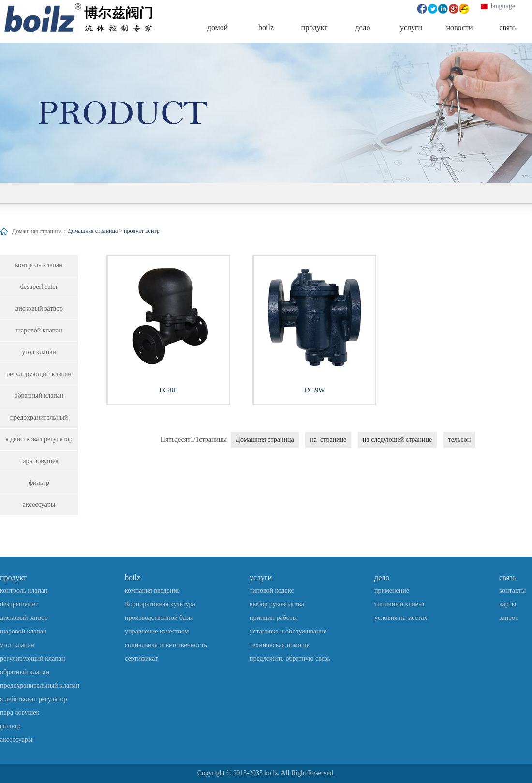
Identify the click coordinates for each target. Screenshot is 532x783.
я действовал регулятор (39, 439)
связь (508, 578)
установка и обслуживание (288, 631)
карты (508, 604)
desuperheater (39, 287)
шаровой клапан (39, 330)
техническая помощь (280, 645)
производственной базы (159, 618)
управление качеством (157, 631)
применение (392, 591)
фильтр (39, 483)
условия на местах (401, 618)
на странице (328, 440)
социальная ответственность (166, 645)
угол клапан (39, 352)
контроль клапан (39, 265)
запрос (509, 618)
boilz (133, 578)
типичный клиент (400, 604)
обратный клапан (39, 396)
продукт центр (142, 231)
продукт (13, 578)
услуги (261, 578)
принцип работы (273, 618)
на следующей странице (397, 440)
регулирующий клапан (39, 374)
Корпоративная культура (160, 604)
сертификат (141, 658)
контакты (512, 591)
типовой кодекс (272, 591)
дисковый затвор (39, 309)
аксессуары (39, 504)
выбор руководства (277, 604)
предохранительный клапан (39, 421)
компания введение (152, 591)
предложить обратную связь (290, 658)
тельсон (459, 440)
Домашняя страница (93, 231)
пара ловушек (39, 461)
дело (382, 578)
